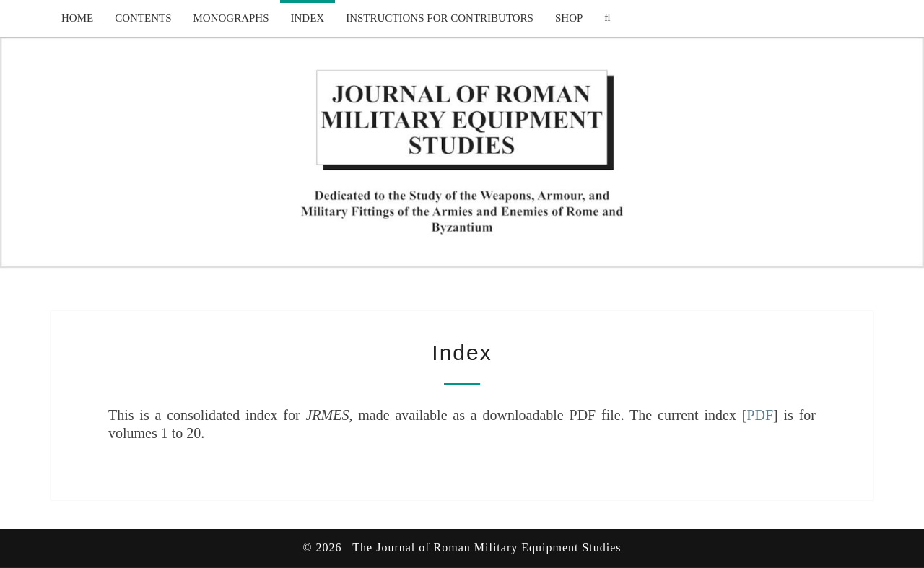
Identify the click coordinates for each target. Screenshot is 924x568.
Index (308, 18)
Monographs (231, 18)
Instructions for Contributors (440, 18)
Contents (143, 18)
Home (77, 18)
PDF (760, 415)
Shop (569, 18)
